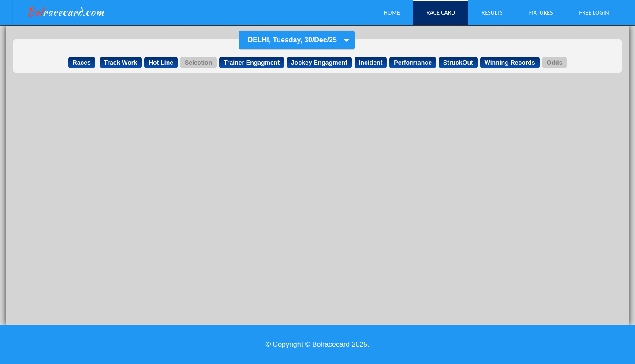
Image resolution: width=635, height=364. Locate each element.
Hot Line (161, 63)
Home (392, 13)
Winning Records (510, 63)
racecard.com (65, 12)
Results (492, 13)
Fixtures (541, 13)
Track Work (121, 63)
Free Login (594, 13)
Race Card (441, 13)
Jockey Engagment (319, 63)
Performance (413, 63)
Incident (371, 63)
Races (82, 63)
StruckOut (458, 63)
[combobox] (297, 40)
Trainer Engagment (252, 63)
